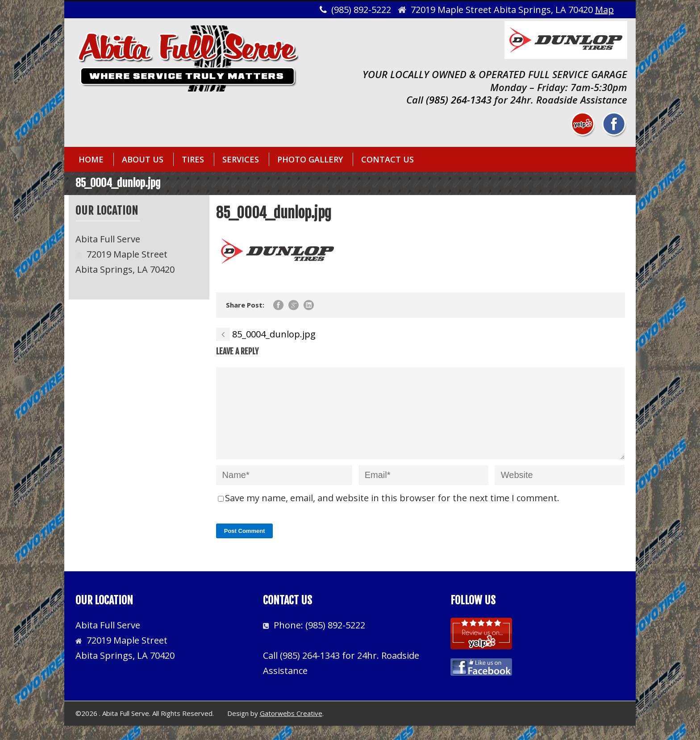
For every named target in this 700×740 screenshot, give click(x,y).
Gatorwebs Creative (291, 728)
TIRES (193, 159)
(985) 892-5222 (335, 639)
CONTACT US (387, 159)
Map (604, 10)
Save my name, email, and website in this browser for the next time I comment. (392, 512)
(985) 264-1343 (459, 100)
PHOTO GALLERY (310, 159)
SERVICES (241, 159)
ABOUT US (143, 159)
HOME (91, 159)
